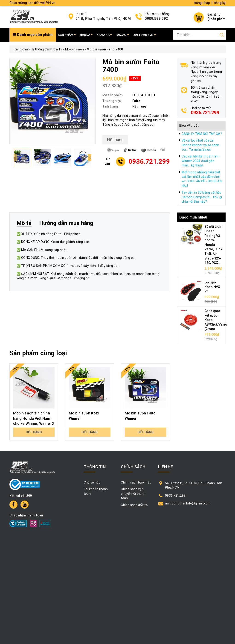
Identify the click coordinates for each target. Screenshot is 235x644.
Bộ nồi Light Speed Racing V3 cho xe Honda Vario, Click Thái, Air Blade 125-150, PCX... (213, 245)
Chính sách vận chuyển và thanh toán (133, 494)
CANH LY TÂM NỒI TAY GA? (202, 134)
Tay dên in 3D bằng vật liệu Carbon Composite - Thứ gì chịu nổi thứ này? (202, 197)
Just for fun (145, 35)
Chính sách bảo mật (136, 482)
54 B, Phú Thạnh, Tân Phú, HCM (103, 19)
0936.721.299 (205, 113)
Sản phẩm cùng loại (38, 353)
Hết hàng (34, 432)
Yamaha (104, 35)
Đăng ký (220, 3)
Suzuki (123, 35)
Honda (86, 35)
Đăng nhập (202, 3)
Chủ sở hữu (92, 482)
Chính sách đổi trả (134, 505)
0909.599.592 (156, 19)
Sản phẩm (67, 35)
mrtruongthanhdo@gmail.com (188, 503)
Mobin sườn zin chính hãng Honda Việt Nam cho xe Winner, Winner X (34, 418)
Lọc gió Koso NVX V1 (212, 287)
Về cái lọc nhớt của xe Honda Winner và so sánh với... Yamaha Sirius (200, 145)
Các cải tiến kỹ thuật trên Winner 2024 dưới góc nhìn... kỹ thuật (200, 161)
